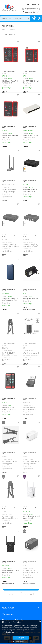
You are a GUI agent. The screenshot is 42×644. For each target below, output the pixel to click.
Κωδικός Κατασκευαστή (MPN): (8, 72)
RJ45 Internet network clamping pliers (9, 463)
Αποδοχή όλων (21, 638)
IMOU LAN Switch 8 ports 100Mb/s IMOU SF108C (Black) (30, 191)
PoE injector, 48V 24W (31, 299)
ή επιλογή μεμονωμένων (21, 642)
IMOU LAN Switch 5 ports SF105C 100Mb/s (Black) (10, 245)
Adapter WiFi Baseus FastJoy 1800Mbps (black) (9, 191)
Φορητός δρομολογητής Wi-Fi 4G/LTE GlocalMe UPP (10, 300)
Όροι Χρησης (10, 632)
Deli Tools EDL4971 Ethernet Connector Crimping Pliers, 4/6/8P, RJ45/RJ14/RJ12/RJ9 (10, 354)
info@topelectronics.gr (32, 9)
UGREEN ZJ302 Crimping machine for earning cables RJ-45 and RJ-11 (9, 517)
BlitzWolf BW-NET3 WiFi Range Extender (31, 517)
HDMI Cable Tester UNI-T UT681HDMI (10, 82)
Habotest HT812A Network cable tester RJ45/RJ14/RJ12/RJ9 (9, 408)
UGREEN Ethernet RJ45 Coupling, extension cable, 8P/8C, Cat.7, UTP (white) (32, 463)
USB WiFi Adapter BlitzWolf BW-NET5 (30, 408)
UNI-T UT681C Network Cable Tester (31, 82)
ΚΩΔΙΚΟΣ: (5, 79)
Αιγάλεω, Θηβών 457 (32, 12)
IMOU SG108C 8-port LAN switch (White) (30, 136)
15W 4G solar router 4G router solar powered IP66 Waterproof (31, 354)
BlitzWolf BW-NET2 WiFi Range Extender (10, 572)
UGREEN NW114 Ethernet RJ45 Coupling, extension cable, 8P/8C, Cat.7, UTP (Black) (31, 572)
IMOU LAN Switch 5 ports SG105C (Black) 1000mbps (30, 245)
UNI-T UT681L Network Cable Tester (10, 136)
